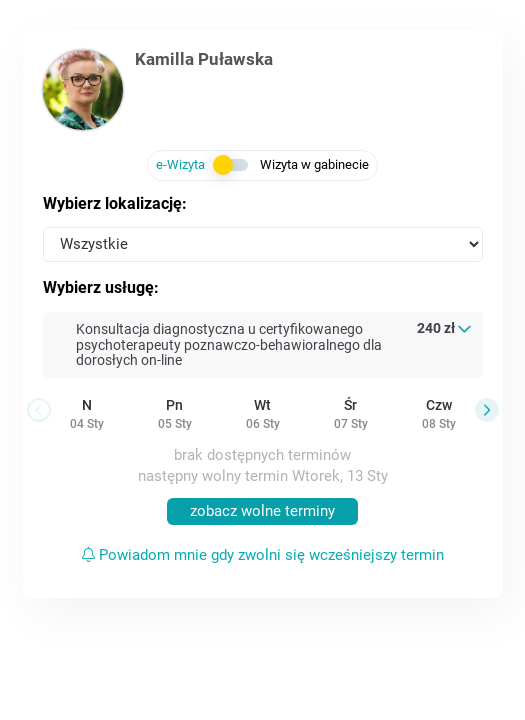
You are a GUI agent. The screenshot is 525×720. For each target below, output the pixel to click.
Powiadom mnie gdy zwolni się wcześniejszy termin (263, 555)
